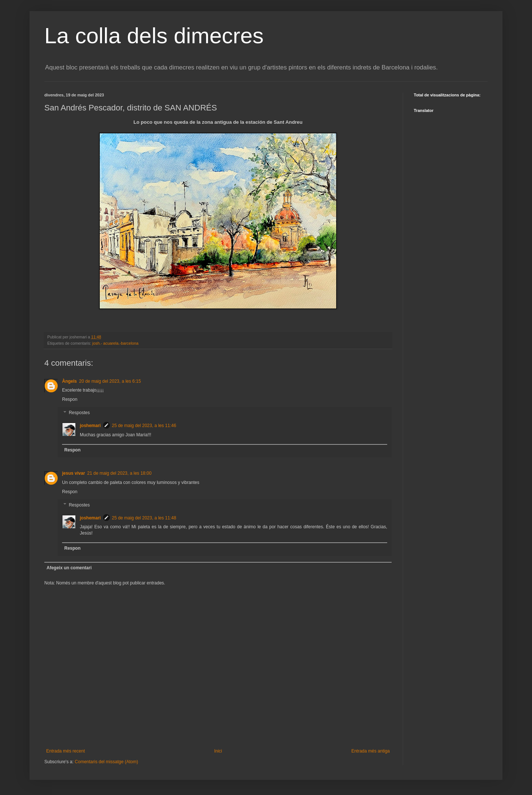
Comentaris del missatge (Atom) (106, 762)
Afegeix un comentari (69, 568)
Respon (70, 399)
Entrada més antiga (371, 751)
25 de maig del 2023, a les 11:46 (144, 426)
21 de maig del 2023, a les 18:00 (119, 473)
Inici (218, 751)
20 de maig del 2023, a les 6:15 (110, 381)
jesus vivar (74, 473)
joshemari (90, 426)
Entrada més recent (66, 751)
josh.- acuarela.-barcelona (115, 343)
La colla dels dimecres (154, 36)
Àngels (69, 381)
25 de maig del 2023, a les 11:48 (144, 518)
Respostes (79, 413)
